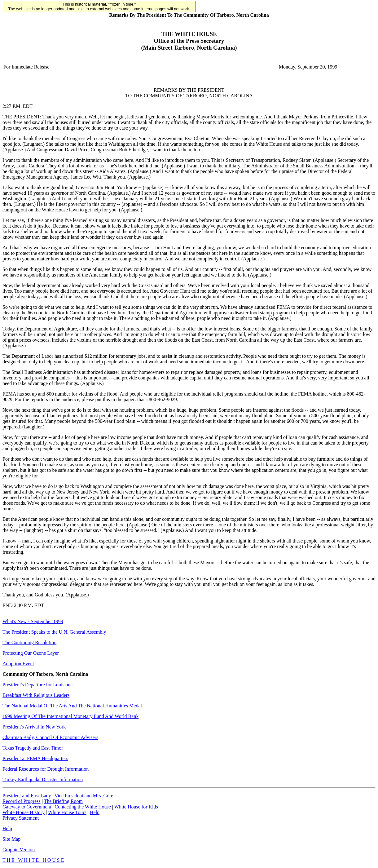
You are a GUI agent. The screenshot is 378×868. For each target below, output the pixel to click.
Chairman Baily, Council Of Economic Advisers (50, 737)
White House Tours (67, 812)
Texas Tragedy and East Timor (33, 748)
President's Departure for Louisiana (37, 685)
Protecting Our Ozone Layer (31, 653)
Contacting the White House (83, 807)
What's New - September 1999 (33, 621)
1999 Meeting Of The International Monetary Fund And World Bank (70, 716)
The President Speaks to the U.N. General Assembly (54, 632)
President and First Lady (27, 796)
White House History (24, 812)
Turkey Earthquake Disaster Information (43, 779)
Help (95, 812)
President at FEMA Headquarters (35, 758)
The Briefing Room (63, 801)
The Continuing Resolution (29, 642)
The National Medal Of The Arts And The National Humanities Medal (72, 706)
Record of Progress (22, 801)
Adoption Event (18, 664)
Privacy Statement (21, 818)
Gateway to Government (27, 807)
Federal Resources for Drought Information (46, 769)
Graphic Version (19, 850)
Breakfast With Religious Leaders (36, 695)
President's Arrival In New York (34, 727)
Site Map (11, 839)
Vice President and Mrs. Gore (84, 796)
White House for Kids (136, 807)
